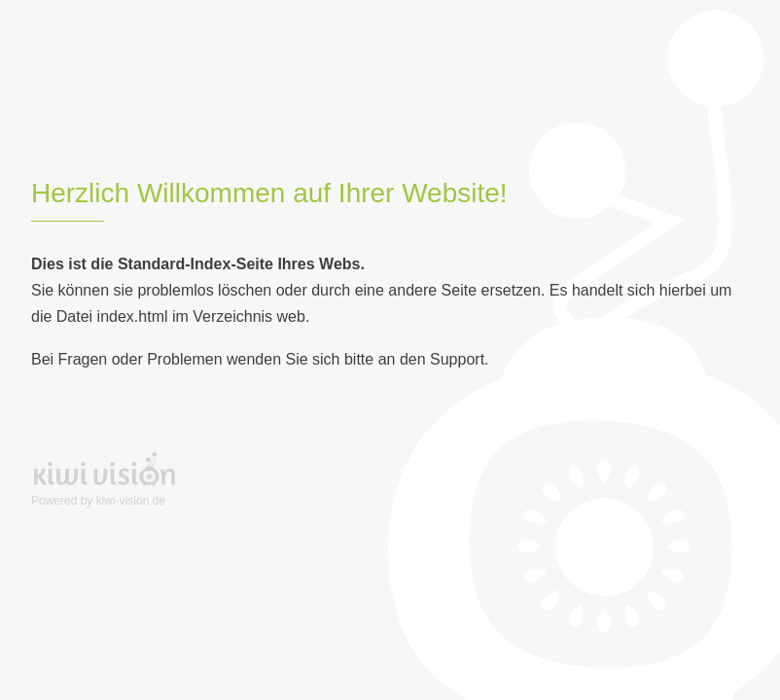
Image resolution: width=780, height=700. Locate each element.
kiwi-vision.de (131, 501)
